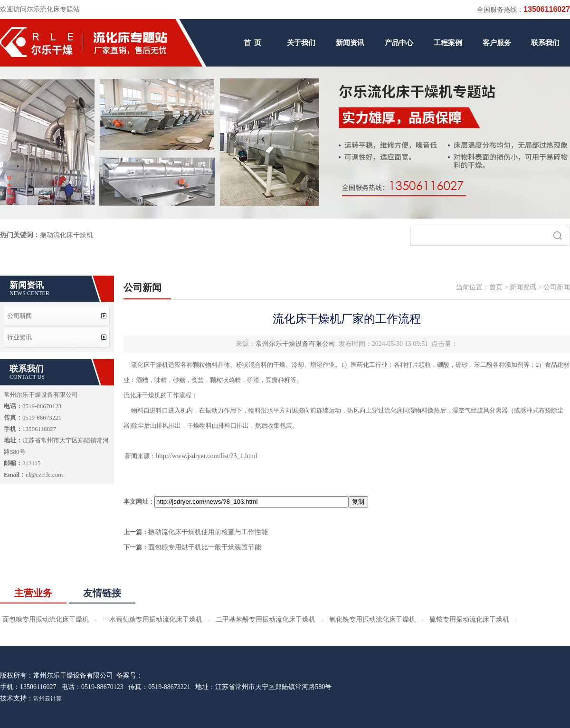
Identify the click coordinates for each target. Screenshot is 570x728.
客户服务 (497, 43)
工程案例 (448, 43)
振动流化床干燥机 (66, 235)
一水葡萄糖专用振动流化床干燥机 (152, 619)
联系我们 (545, 43)
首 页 (253, 43)
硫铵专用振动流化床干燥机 (469, 619)
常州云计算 (47, 699)
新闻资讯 (350, 43)
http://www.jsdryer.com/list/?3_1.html (206, 456)
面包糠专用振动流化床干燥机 (46, 619)
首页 (496, 287)
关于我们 (301, 43)
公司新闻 (19, 316)
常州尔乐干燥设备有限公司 (295, 344)
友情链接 (102, 593)
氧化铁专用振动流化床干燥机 (372, 619)
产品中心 (399, 43)
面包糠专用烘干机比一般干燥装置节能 (205, 547)
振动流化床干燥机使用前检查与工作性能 (208, 532)
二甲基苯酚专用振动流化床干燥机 (266, 619)
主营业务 (33, 593)
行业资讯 (19, 337)
